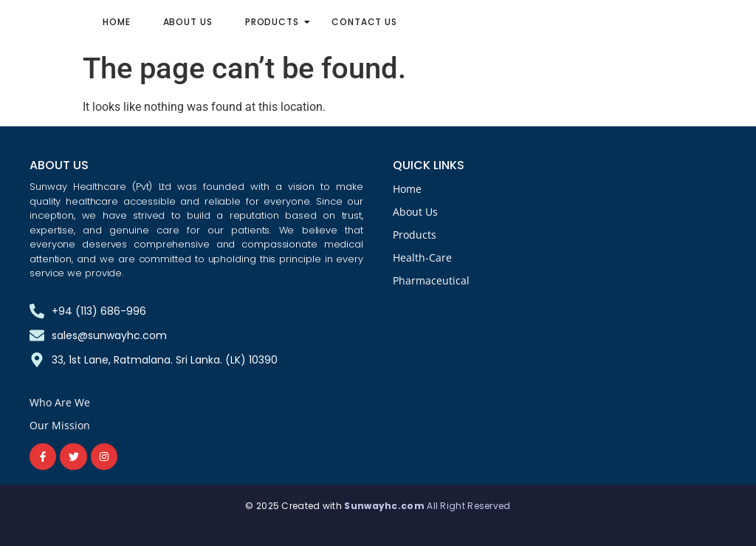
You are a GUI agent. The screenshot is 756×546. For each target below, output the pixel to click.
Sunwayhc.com (385, 506)
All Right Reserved (468, 506)
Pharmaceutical (431, 280)
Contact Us (364, 22)
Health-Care (422, 257)
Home (117, 22)
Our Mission (60, 425)
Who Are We (60, 402)
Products (276, 22)
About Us (188, 22)
